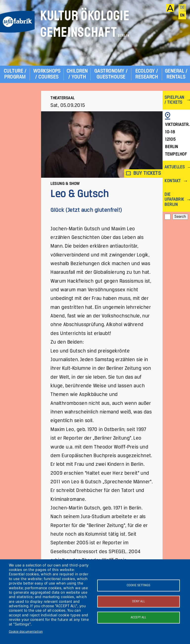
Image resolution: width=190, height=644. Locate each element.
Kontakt (173, 181)
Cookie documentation (26, 632)
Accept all (138, 617)
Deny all (139, 601)
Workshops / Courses (47, 74)
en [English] (182, 16)
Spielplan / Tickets (174, 100)
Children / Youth (77, 74)
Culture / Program (15, 74)
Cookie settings (138, 585)
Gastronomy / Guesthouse (111, 74)
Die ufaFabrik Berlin (174, 200)
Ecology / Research (147, 74)
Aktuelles (175, 167)
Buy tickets (143, 173)
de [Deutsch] (182, 8)
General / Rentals (176, 74)
